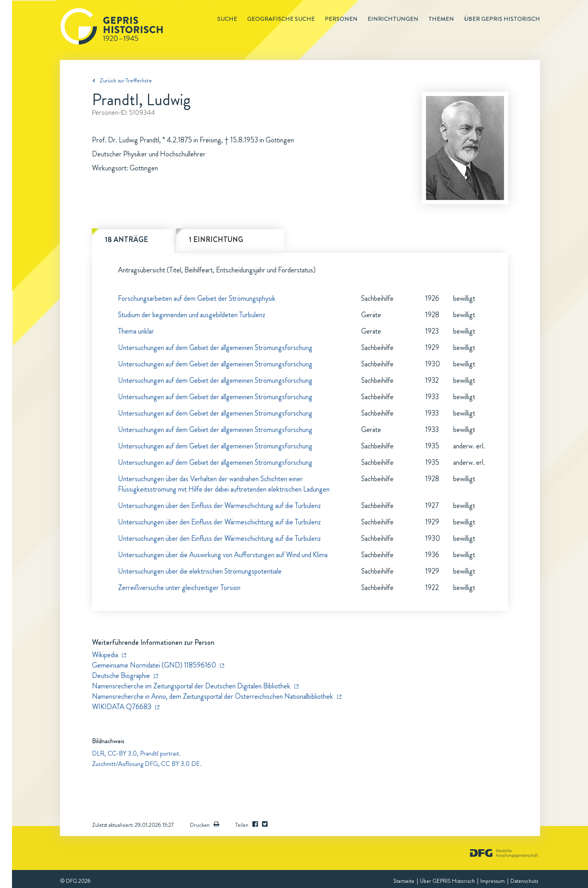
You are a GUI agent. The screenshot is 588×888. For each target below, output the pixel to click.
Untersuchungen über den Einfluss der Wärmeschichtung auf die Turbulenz (219, 506)
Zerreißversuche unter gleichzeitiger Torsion (179, 588)
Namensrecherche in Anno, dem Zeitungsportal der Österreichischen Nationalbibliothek (213, 696)
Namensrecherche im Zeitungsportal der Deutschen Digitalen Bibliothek (191, 686)
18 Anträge (126, 240)
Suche (227, 19)
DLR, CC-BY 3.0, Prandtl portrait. (136, 753)
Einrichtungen (393, 19)
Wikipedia (105, 655)
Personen (341, 19)
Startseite (404, 881)
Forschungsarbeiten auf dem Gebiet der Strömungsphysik (197, 298)
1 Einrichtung (216, 240)
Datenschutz (524, 881)
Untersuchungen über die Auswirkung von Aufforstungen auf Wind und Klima (223, 555)
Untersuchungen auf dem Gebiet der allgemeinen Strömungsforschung (215, 348)
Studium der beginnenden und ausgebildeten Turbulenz (192, 315)
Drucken (205, 825)
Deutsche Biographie (121, 676)
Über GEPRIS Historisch (447, 881)
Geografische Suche (281, 19)
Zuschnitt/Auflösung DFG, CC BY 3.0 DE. (147, 764)
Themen (441, 19)
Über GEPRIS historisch (502, 19)
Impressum (493, 881)
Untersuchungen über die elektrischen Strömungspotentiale (200, 571)
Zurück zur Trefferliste (126, 80)
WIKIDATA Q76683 (122, 707)
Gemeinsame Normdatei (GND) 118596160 (154, 665)
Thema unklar (136, 331)
